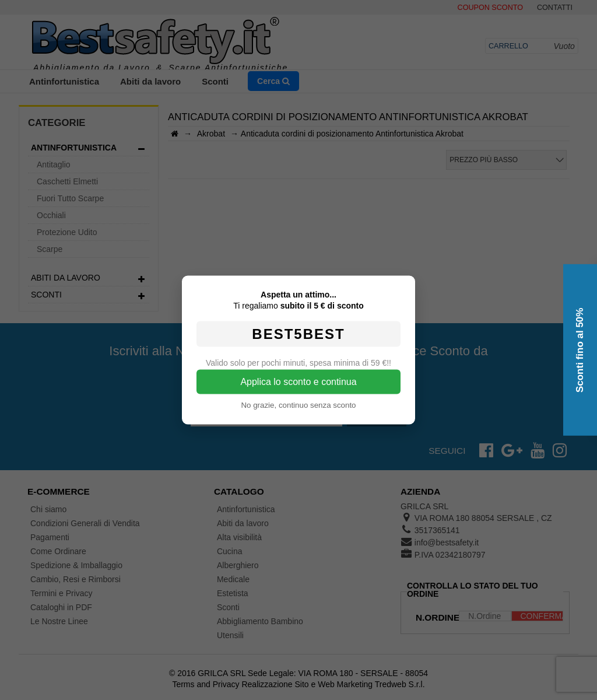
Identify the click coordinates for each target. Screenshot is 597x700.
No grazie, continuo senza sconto (298, 405)
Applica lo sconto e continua (298, 382)
